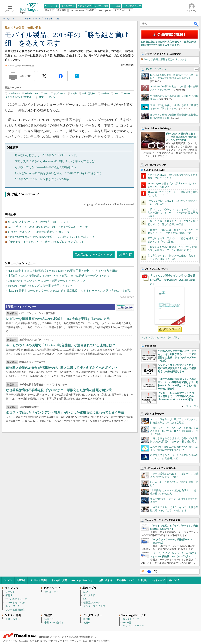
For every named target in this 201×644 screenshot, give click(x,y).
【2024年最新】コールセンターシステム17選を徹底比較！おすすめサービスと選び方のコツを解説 (69, 291)
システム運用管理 (15, 610)
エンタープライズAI (94, 606)
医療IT (87, 619)
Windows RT (32, 93)
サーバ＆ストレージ (16, 599)
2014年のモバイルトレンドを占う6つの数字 (42, 179)
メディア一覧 (10, 641)
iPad (46, 93)
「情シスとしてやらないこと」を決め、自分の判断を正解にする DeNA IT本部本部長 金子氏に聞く (173, 213)
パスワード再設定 (38, 580)
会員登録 (21, 580)
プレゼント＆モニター (134, 626)
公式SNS (24, 641)
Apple (74, 93)
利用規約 (143, 580)
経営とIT (125, 255)
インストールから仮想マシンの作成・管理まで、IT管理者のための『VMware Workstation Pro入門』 (176, 396)
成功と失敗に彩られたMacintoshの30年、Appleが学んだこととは (55, 161)
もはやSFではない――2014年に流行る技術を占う (46, 167)
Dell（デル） (89, 93)
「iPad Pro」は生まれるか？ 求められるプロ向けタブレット (46, 242)
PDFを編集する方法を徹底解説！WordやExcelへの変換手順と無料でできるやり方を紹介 (63, 271)
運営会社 (94, 641)
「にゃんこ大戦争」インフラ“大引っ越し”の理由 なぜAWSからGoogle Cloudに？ (173, 280)
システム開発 (13, 619)
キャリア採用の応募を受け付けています (165, 59)
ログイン (8, 580)
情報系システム (92, 603)
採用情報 (105, 641)
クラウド (10, 592)
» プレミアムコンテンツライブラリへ (162, 338)
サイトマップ (158, 580)
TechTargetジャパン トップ (94, 255)
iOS (116, 93)
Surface (105, 93)
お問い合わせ (106, 580)
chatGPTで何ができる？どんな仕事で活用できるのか (41, 286)
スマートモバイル (15, 603)
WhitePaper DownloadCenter (125, 307)
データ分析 (89, 595)
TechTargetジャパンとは (83, 580)
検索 (196, 24)
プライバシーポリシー (69, 641)
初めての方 (174, 580)
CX (85, 599)
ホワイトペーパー (132, 619)
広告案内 (35, 641)
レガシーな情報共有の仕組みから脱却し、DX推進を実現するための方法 (58, 319)
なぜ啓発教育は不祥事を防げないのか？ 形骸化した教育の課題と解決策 (59, 390)
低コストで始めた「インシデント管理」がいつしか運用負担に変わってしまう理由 (65, 412)
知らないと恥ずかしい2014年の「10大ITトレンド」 (47, 155)
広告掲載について (125, 580)
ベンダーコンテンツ (155, 69)
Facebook (149, 572)
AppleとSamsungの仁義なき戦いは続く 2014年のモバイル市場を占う (58, 173)
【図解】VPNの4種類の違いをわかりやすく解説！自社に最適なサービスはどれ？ (59, 276)
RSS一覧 (127, 623)
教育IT (87, 623)
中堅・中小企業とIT (55, 623)
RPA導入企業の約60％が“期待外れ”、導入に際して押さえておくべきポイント (62, 368)
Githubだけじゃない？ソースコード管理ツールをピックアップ (46, 281)
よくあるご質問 (59, 580)
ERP (86, 592)
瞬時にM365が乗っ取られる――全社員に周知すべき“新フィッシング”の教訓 (182, 137)
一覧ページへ (191, 406)
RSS (142, 572)
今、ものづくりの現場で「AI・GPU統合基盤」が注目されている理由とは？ (61, 345)
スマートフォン (47, 97)
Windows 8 (14, 93)
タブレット (60, 93)
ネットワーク (13, 606)
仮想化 (9, 595)
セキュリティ (52, 592)
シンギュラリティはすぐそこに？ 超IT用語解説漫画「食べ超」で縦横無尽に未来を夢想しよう (177, 368)
